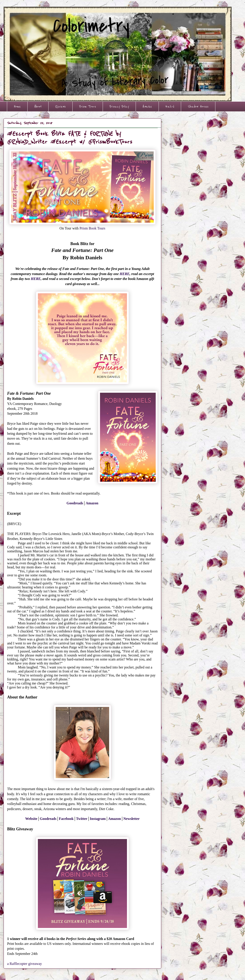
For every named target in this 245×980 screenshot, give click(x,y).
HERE (125, 274)
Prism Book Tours (92, 228)
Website (31, 819)
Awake (147, 107)
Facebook (66, 819)
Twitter (82, 819)
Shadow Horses (198, 107)
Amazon (92, 503)
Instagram (98, 819)
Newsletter (132, 819)
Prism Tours (88, 107)
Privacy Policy (119, 107)
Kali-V (170, 107)
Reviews (60, 107)
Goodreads (75, 503)
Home (17, 107)
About (38, 107)
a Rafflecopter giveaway (24, 964)
